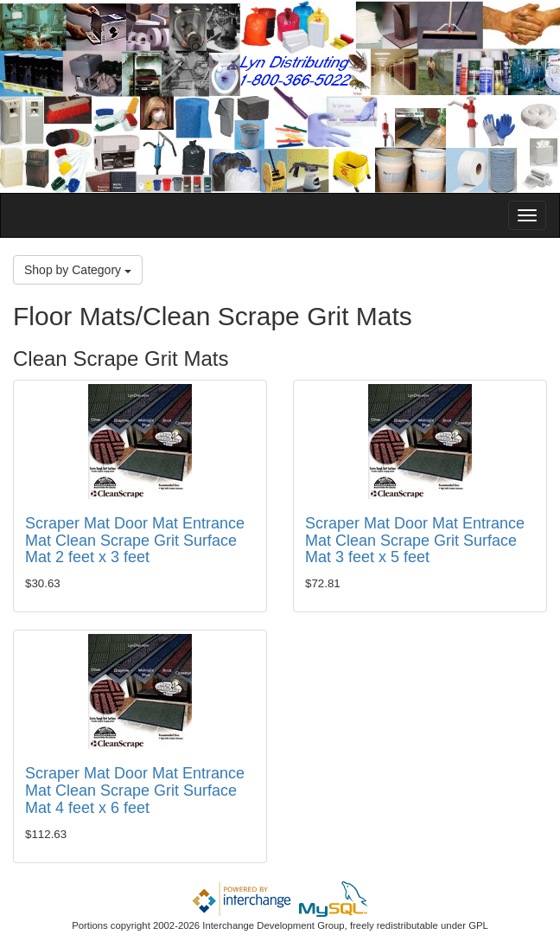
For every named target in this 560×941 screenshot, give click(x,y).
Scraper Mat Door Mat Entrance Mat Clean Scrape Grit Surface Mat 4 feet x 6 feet (135, 791)
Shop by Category (78, 270)
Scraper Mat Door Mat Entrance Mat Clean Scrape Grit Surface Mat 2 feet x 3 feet (135, 541)
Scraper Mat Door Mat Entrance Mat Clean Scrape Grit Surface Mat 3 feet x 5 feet (415, 541)
